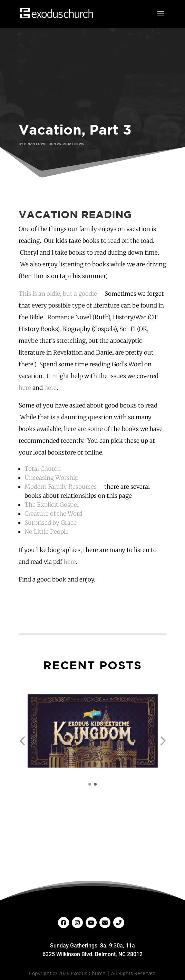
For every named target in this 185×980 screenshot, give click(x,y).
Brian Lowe (35, 144)
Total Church (43, 469)
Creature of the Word (53, 514)
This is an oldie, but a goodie (58, 294)
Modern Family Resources (61, 487)
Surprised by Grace (51, 523)
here (25, 388)
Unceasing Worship (51, 478)
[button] (22, 741)
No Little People (47, 532)
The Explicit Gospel (52, 505)
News (79, 144)
